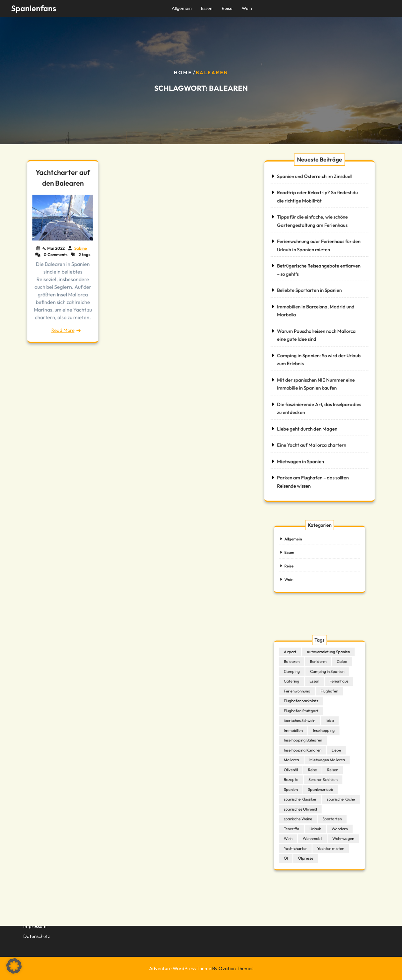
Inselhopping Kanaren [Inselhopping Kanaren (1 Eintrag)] (307, 751)
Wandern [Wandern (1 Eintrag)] (335, 812)
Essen (207, 8)
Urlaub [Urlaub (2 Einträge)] (316, 812)
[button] (14, 966)
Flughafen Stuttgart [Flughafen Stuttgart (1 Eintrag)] (305, 721)
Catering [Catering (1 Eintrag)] (298, 698)
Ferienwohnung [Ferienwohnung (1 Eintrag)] (302, 705)
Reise (227, 8)
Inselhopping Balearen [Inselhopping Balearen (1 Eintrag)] (307, 743)
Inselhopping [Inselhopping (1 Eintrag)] (323, 736)
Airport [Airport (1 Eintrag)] (297, 675)
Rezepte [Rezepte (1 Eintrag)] (298, 774)
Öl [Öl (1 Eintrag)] (294, 835)
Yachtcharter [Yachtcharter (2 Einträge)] (301, 827)
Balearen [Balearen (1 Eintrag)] (298, 683)
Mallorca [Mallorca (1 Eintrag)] (298, 759)
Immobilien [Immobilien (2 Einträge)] (299, 736)
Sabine (80, 248)
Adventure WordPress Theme (201, 968)
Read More (63, 328)
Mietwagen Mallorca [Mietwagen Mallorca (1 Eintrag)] (325, 759)
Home (183, 72)
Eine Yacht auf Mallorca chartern (312, 442)
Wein (247, 8)
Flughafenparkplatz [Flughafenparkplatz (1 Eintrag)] (305, 713)
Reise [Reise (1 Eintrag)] (314, 766)
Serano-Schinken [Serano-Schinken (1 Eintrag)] (322, 774)
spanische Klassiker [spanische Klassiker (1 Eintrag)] (305, 789)
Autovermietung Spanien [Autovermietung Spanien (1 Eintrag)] (326, 675)
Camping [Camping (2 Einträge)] (298, 690)
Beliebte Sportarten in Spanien (309, 291)
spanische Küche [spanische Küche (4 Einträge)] (336, 789)
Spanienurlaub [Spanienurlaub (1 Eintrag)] (320, 782)
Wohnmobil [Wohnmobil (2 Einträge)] (314, 819)
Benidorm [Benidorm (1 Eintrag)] (318, 683)
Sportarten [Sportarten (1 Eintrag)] (329, 804)
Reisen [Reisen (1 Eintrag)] (330, 766)
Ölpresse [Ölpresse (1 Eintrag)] (309, 835)
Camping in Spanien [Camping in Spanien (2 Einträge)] (325, 690)
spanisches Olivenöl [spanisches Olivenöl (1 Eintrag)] (305, 797)
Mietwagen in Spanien (301, 458)
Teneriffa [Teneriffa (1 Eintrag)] (298, 812)
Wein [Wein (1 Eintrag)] (295, 819)
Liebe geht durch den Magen (307, 426)
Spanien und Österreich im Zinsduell (315, 180)
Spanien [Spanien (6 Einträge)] (298, 782)
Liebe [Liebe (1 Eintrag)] (332, 751)
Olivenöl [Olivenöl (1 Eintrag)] (298, 766)
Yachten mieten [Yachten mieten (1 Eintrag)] (328, 827)
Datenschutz (37, 931)
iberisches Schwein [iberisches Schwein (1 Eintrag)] (304, 728)
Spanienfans (34, 8)
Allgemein (182, 8)
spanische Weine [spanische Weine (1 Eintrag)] (303, 804)
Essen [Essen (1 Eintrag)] (316, 698)
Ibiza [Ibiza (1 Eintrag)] (327, 728)
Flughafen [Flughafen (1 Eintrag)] (327, 705)
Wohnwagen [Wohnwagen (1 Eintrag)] (338, 819)
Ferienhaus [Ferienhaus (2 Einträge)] (334, 698)
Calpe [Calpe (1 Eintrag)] (337, 683)
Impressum (35, 921)
